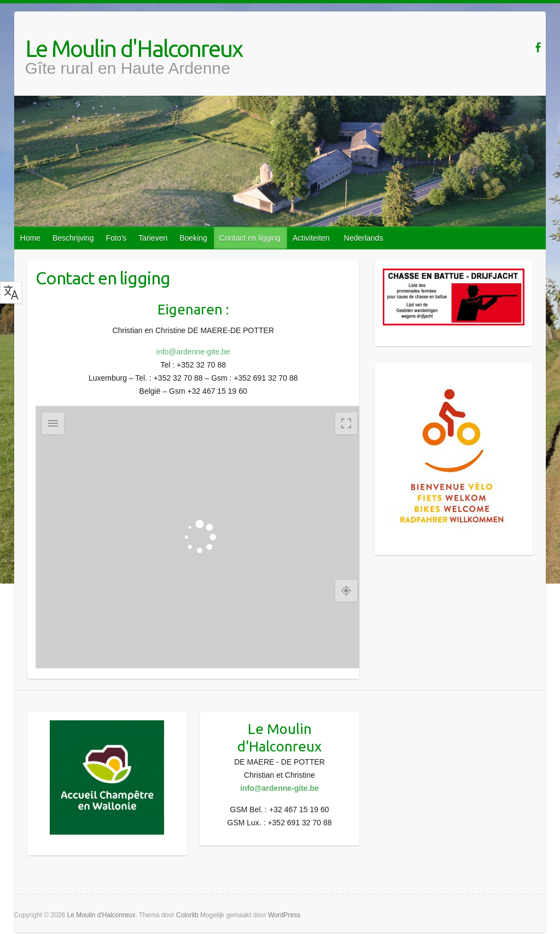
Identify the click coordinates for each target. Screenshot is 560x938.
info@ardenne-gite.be (193, 352)
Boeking (193, 238)
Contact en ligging (250, 238)
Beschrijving (73, 238)
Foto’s (116, 238)
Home (30, 238)
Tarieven (153, 238)
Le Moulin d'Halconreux (134, 49)
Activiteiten (311, 238)
